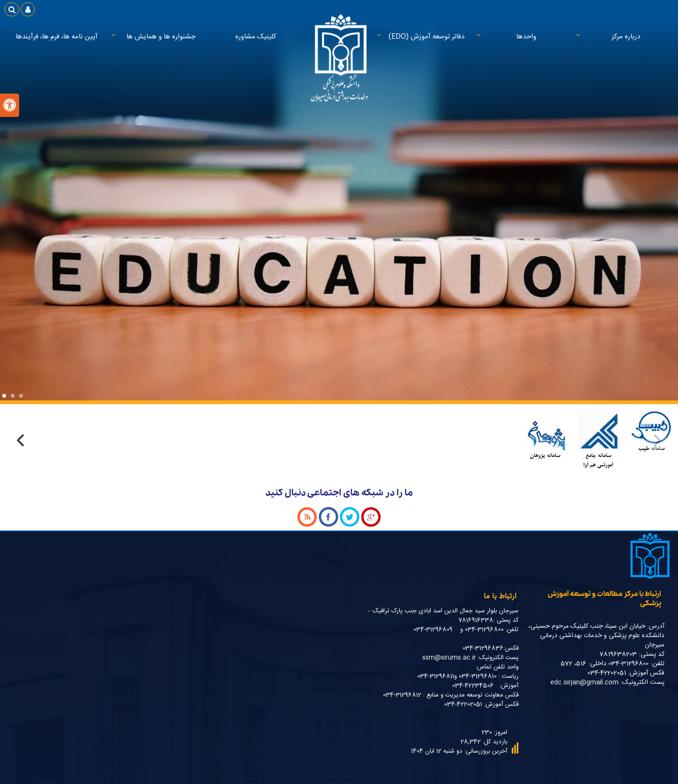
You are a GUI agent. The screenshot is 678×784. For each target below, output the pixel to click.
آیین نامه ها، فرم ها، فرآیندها (57, 37)
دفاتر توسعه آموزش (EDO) (424, 37)
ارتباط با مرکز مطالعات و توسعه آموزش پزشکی (604, 599)
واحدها (524, 37)
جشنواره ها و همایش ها (159, 37)
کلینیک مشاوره (256, 37)
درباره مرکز (623, 37)
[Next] (22, 441)
